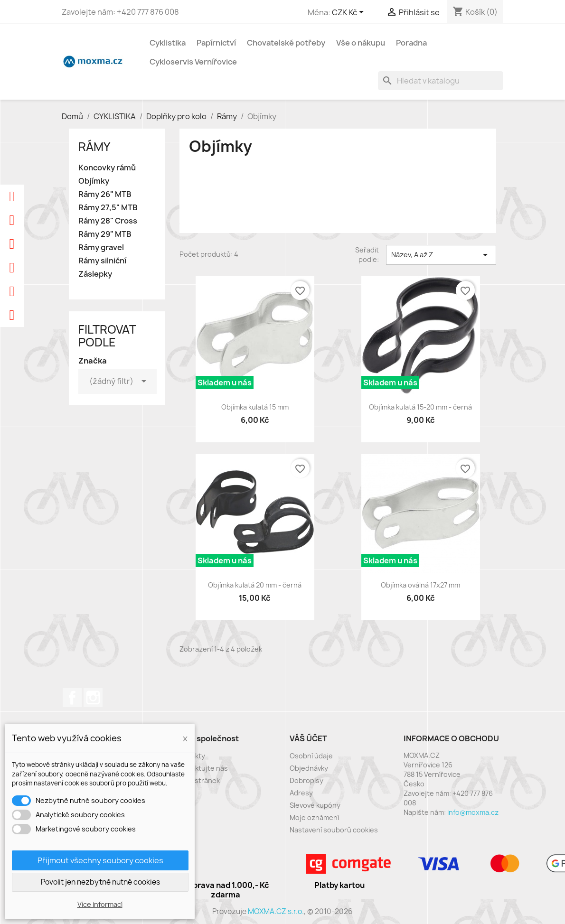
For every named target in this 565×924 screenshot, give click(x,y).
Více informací (100, 904)
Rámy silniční (102, 261)
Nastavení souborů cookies (334, 830)
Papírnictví (216, 43)
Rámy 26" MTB (105, 194)
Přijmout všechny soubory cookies (100, 860)
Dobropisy (306, 780)
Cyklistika (168, 43)
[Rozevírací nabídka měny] (349, 13)
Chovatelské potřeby (286, 43)
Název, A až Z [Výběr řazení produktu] (441, 255)
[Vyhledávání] (441, 81)
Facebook (72, 698)
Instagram (93, 698)
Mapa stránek (198, 780)
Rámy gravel (101, 247)
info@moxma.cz (473, 812)
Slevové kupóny (315, 805)
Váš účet (308, 738)
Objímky (94, 181)
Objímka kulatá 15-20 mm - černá (420, 407)
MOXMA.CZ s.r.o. (276, 911)
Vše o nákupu (361, 43)
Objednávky (309, 768)
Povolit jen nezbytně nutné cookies (100, 882)
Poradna (411, 43)
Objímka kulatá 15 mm (255, 407)
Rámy (94, 147)
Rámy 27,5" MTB (108, 208)
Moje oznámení (314, 817)
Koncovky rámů (107, 168)
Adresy (301, 793)
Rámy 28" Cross (108, 221)
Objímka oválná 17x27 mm (420, 585)
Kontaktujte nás (202, 768)
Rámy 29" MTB (105, 234)
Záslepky (95, 274)
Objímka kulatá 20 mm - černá (255, 585)
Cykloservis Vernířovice (193, 62)
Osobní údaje (311, 756)
